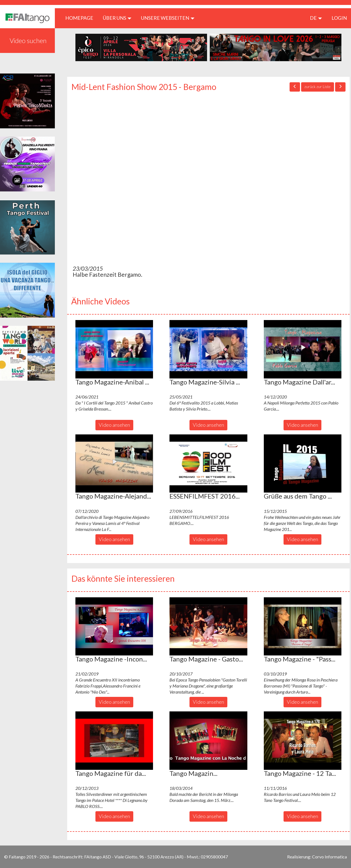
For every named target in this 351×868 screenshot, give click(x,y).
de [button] (316, 18)
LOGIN (339, 18)
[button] (114, 349)
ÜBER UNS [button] (117, 18)
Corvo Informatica (329, 857)
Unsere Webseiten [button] (168, 18)
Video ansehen (114, 425)
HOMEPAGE (81, 18)
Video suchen (28, 40)
